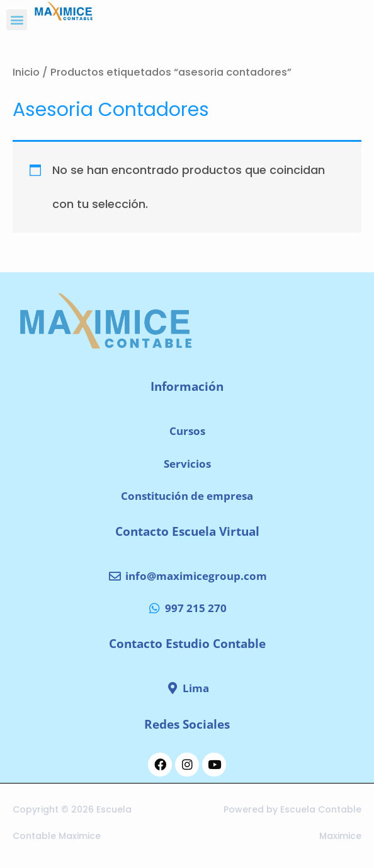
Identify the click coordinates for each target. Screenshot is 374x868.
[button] (17, 20)
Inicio (26, 72)
